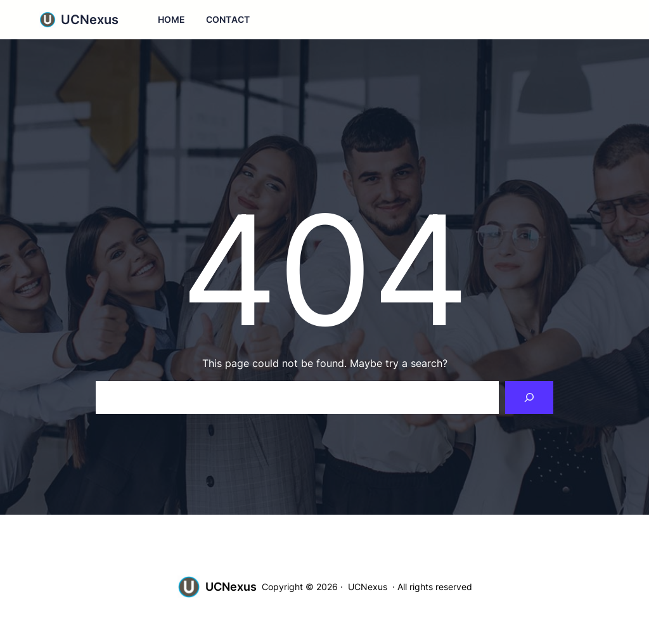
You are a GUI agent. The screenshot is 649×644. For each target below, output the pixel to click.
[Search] (529, 397)
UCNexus (90, 20)
